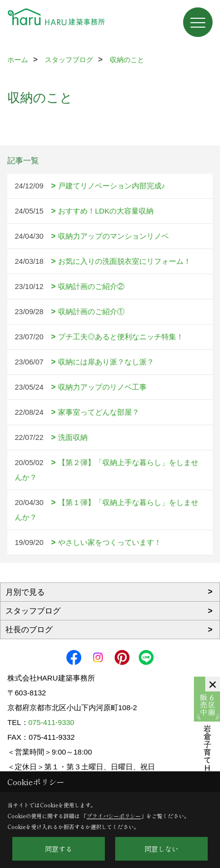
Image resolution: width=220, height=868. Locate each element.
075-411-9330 (51, 722)
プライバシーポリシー (114, 816)
